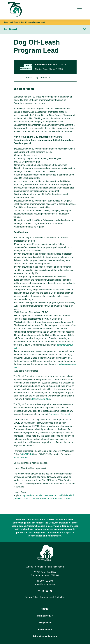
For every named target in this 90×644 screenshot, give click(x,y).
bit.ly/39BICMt (21, 457)
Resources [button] (45, 630)
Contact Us (60, 597)
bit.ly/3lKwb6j (27, 454)
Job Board (14, 22)
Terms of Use (46, 597)
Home (6, 22)
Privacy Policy (32, 597)
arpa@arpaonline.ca (45, 584)
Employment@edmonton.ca (62, 414)
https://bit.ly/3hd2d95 (40, 399)
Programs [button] (45, 623)
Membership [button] (45, 616)
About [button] (45, 609)
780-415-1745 (47, 581)
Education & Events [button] (45, 636)
